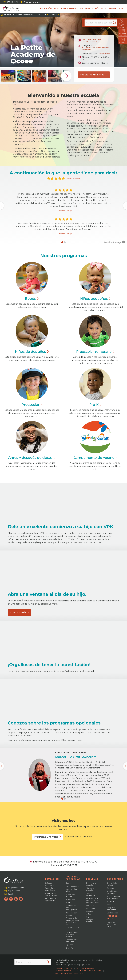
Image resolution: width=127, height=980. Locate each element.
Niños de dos (32, 352)
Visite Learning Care (64, 968)
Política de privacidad (86, 968)
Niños (95, 299)
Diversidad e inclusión (112, 884)
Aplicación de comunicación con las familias (92, 900)
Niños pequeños (73, 886)
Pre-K (68, 902)
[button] (62, 242)
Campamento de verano (72, 941)
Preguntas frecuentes (111, 909)
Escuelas (85, 8)
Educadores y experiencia (51, 889)
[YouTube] (21, 899)
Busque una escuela (91, 884)
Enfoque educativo (49, 884)
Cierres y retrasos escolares (90, 919)
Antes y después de (32, 458)
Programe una (94, 75)
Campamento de (95, 458)
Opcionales (71, 945)
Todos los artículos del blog (112, 924)
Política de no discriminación (89, 971)
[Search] (116, 23)
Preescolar (95, 352)
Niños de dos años (71, 890)
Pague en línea (14, 891)
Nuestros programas (66, 8)
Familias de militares (91, 913)
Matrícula (90, 906)
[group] (8, 76)
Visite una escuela (90, 889)
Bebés (68, 883)
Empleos (110, 888)
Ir (46, 15)
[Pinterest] (16, 899)
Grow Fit (69, 948)
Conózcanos (99, 8)
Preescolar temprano (70, 895)
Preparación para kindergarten (71, 908)
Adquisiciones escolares (113, 892)
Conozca (20, 613)
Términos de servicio (64, 971)
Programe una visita (30, 2)
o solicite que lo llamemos (79, 837)
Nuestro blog (116, 8)
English (11, 894)
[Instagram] (11, 899)
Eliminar (54, 15)
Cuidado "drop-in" (72, 928)
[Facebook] (6, 899)
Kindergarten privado (71, 914)
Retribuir (110, 901)
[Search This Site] (33, 962)
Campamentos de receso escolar (72, 934)
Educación (46, 8)
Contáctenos (104, 53)
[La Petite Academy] (9, 8)
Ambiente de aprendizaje (51, 899)
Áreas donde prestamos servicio (69, 973)
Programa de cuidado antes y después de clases (72, 921)
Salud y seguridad (90, 894)
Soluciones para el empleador (113, 897)
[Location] (101, 23)
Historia (110, 905)
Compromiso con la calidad (51, 894)
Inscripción (91, 909)
